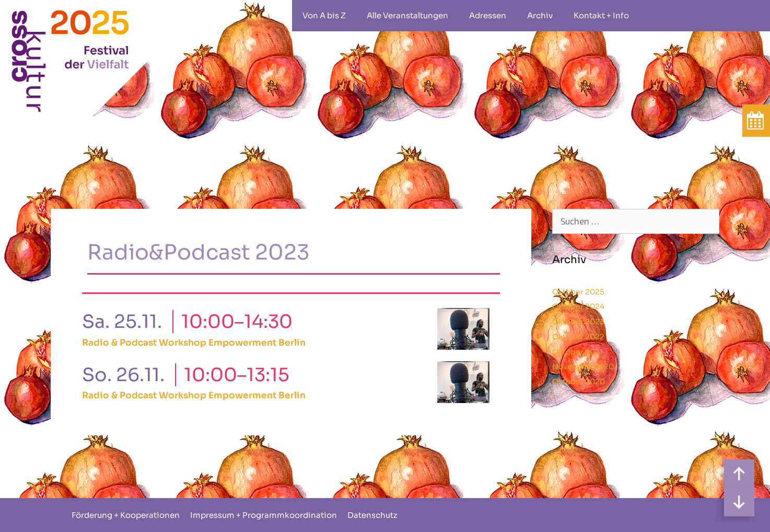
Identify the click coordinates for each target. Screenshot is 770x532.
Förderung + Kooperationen (126, 515)
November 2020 (583, 367)
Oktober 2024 (578, 306)
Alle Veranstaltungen (407, 15)
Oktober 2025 (578, 292)
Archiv (540, 15)
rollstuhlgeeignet (655, 16)
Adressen (488, 15)
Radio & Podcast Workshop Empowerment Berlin (194, 343)
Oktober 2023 (578, 322)
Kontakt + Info (601, 15)
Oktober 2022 (578, 337)
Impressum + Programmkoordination (264, 515)
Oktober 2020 (579, 382)
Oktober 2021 (577, 352)
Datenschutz (372, 515)
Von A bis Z (324, 15)
